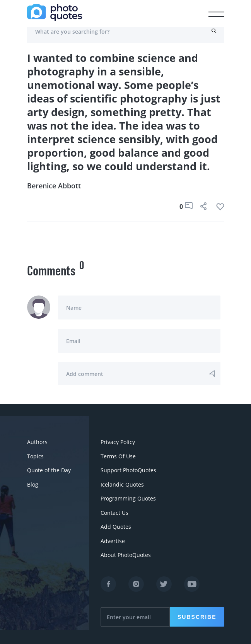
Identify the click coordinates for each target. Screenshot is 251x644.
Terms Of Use (118, 456)
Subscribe (197, 615)
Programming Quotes (128, 498)
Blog (33, 484)
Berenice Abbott (54, 186)
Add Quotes (116, 525)
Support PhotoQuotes (128, 470)
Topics (35, 456)
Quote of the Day (49, 470)
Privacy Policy (118, 442)
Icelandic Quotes (122, 484)
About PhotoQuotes (126, 553)
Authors (37, 442)
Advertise (113, 539)
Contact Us (114, 512)
